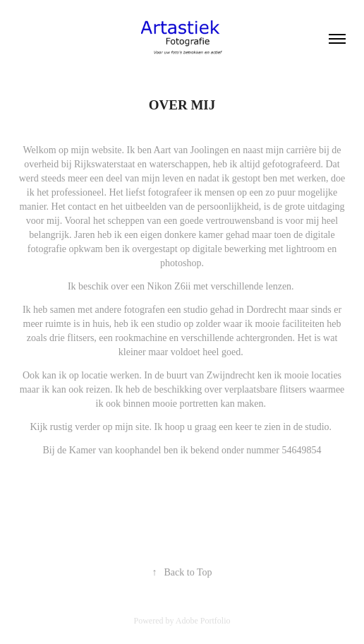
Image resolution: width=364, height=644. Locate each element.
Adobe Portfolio (203, 621)
